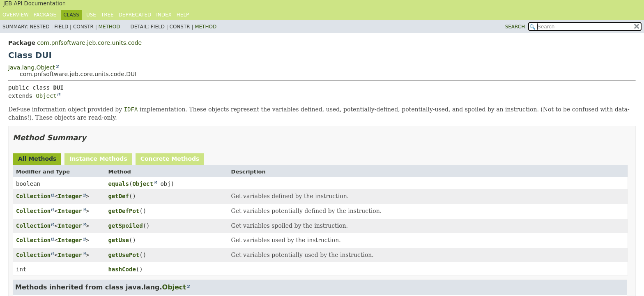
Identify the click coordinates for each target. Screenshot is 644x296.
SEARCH (515, 27)
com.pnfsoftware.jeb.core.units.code (89, 43)
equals (118, 184)
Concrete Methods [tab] (170, 159)
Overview (16, 15)
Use (91, 15)
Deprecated (135, 15)
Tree (107, 15)
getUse (118, 240)
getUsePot (124, 255)
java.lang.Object (32, 67)
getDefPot (124, 211)
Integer (70, 196)
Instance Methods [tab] (98, 159)
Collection (33, 196)
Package (45, 15)
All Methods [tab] (37, 159)
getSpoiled (125, 226)
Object (46, 96)
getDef (118, 196)
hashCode (122, 269)
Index (164, 15)
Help (183, 15)
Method (109, 27)
